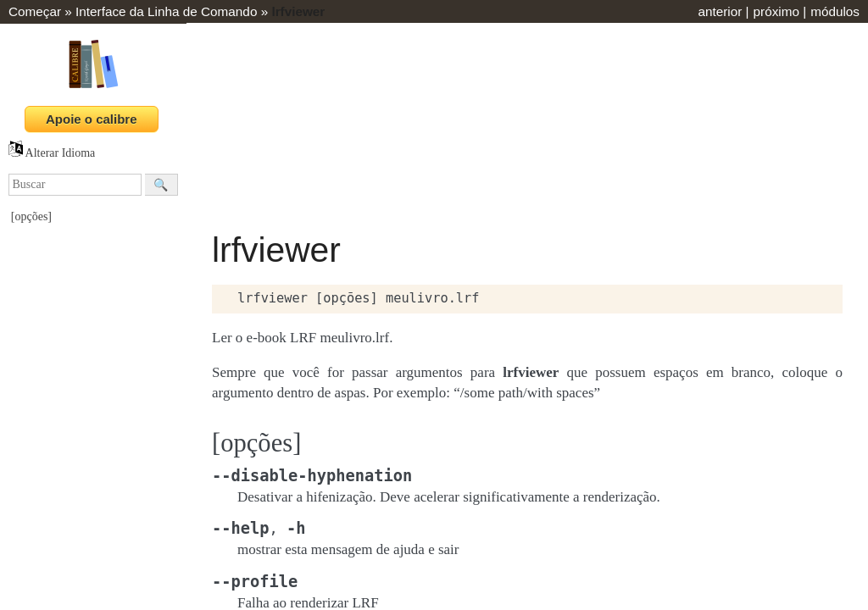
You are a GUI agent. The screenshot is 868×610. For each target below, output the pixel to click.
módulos (835, 11)
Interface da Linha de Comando (166, 11)
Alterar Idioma (52, 153)
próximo (776, 11)
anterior (720, 11)
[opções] (31, 216)
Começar (35, 11)
